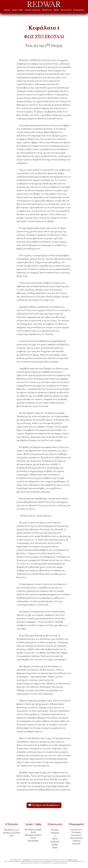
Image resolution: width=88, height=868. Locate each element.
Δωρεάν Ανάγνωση (32, 10)
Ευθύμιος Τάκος (73, 860)
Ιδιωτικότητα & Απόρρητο (76, 839)
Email (55, 848)
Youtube (55, 845)
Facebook (55, 830)
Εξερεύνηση (47, 10)
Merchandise (33, 841)
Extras (56, 10)
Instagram (55, 833)
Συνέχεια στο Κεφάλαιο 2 (44, 805)
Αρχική (7, 10)
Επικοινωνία (66, 10)
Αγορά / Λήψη (17, 10)
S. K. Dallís (26, 860)
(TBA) (12, 836)
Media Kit (76, 844)
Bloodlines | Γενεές (12, 830)
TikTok (55, 839)
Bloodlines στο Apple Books (33, 831)
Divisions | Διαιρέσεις (12, 833)
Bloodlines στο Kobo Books (33, 836)
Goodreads (55, 842)
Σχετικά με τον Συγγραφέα (76, 831)
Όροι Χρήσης (76, 835)
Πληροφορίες (79, 10)
